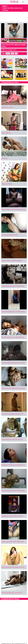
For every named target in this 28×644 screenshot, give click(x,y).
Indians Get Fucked (7, 107)
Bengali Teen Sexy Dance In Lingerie (12, 516)
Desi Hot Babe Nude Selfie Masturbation (14, 209)
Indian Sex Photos (7, 184)
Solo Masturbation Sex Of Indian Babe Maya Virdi (14, 286)
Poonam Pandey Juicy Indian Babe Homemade (14, 337)
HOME (4, 6)
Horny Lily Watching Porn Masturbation (13, 491)
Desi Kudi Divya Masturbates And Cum (13, 567)
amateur (8, 54)
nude (16, 54)
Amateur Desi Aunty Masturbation (12, 261)
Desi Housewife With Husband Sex (12, 593)
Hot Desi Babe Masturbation (10, 235)
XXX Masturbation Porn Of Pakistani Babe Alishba (14, 312)
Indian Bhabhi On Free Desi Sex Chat (12, 439)
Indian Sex (5, 158)
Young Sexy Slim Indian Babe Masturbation (14, 388)
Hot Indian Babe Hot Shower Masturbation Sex (14, 363)
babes (12, 54)
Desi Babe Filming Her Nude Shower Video (14, 465)
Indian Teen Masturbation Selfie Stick (13, 542)
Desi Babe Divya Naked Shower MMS (13, 414)
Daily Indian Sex (6, 133)
